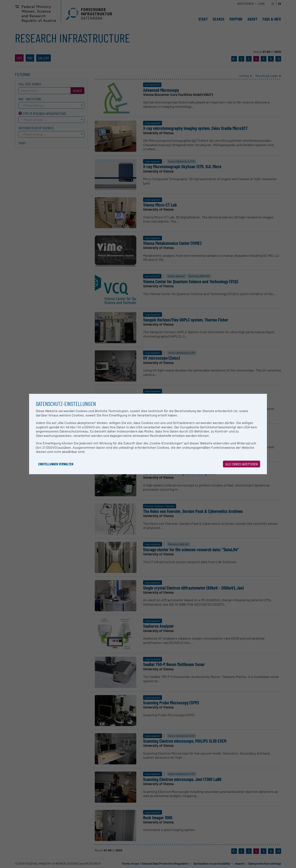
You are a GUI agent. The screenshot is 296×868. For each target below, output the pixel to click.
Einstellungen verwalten (56, 464)
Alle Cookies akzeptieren (242, 464)
